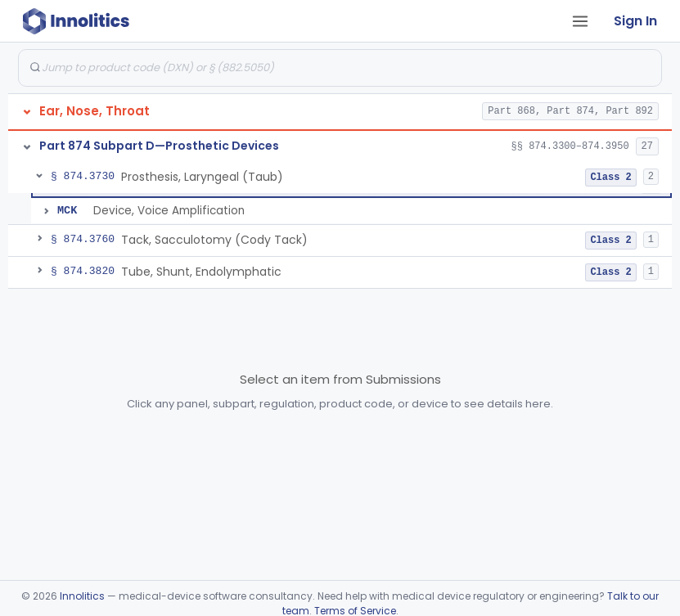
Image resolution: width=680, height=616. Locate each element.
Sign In (635, 21)
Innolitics (82, 596)
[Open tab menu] (580, 21)
